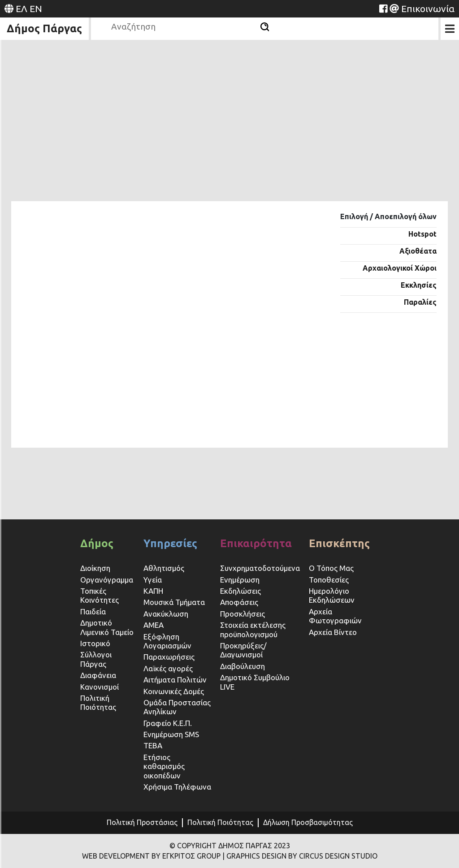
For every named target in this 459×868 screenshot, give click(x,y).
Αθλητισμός (164, 568)
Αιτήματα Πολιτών (175, 680)
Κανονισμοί (100, 687)
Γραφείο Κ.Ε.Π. (168, 723)
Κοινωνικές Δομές (174, 691)
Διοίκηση (95, 568)
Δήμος (97, 543)
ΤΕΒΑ (153, 745)
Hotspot (422, 234)
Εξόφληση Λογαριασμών (167, 641)
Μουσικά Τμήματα (174, 602)
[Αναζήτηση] (265, 27)
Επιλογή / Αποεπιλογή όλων (388, 216)
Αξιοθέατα (418, 251)
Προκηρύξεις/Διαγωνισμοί (243, 650)
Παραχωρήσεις (170, 657)
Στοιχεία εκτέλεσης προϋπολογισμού (253, 629)
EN (36, 9)
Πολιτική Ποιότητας (98, 702)
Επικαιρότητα (256, 543)
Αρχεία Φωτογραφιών (335, 616)
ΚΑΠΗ (153, 591)
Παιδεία (93, 611)
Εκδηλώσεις (240, 591)
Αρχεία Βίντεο (333, 632)
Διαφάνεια (98, 675)
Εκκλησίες (419, 285)
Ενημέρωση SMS (171, 734)
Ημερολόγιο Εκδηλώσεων (332, 595)
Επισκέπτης (339, 543)
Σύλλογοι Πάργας (96, 659)
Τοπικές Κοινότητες (100, 595)
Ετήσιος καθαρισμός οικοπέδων (164, 766)
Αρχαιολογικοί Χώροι (400, 268)
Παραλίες (420, 302)
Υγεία (153, 580)
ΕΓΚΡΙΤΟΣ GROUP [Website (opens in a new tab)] (191, 856)
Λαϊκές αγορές (168, 668)
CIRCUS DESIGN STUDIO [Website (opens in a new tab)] (338, 856)
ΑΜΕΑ (154, 625)
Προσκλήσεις (242, 614)
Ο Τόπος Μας (331, 568)
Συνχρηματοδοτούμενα (260, 568)
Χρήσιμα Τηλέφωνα (177, 787)
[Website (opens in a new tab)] (383, 9)
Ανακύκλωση (166, 614)
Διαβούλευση (242, 666)
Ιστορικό (95, 643)
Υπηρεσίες (170, 543)
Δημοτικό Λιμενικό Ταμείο (107, 627)
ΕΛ (22, 9)
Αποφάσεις (239, 602)
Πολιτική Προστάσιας (142, 822)
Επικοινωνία (428, 9)
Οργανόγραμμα (107, 580)
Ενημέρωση (240, 580)
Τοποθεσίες (329, 580)
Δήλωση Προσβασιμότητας (308, 822)
